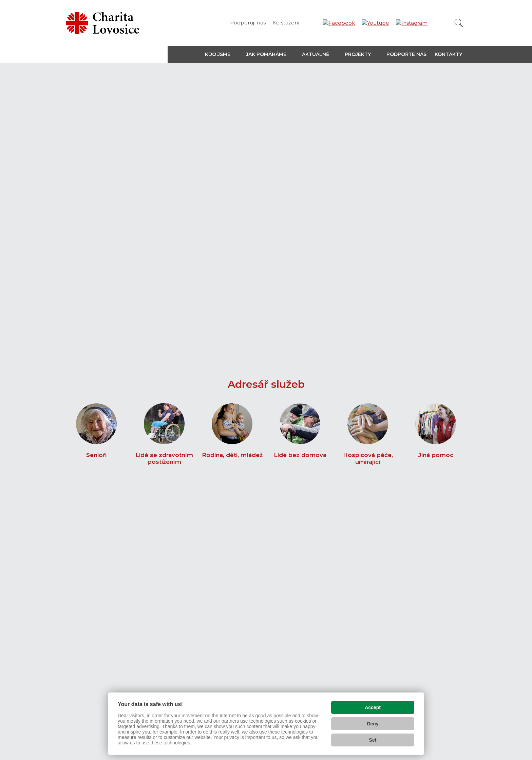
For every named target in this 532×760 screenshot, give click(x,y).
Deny (373, 722)
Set (373, 738)
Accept (373, 706)
